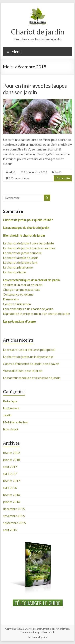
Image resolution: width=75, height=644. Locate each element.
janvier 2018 (11, 460)
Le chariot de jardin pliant (20, 262)
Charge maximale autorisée (22, 289)
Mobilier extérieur (16, 422)
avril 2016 (10, 488)
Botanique (10, 401)
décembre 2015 (14, 509)
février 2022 (11, 453)
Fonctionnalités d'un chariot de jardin (28, 309)
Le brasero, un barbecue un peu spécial (29, 350)
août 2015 (10, 530)
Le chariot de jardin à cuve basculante (28, 243)
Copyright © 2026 (15, 629)
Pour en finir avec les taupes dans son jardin (35, 89)
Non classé (10, 429)
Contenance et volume (18, 294)
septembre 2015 (14, 523)
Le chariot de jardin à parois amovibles (29, 248)
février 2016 (11, 495)
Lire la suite (63, 178)
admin (12, 172)
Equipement (11, 408)
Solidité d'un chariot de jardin (23, 285)
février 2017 (11, 481)
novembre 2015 (14, 516)
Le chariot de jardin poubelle (22, 253)
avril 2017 (10, 474)
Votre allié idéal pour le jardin (23, 371)
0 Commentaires (19, 178)
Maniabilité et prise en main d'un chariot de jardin (36, 313)
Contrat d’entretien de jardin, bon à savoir (31, 364)
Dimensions (11, 299)
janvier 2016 (11, 502)
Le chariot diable (14, 272)
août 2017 (10, 467)
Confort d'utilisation (17, 304)
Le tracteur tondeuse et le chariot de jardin (32, 378)
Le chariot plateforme (18, 267)
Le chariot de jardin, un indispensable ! (29, 357)
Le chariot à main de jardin (21, 258)
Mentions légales (38, 637)
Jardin (58, 172)
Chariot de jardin (38, 32)
